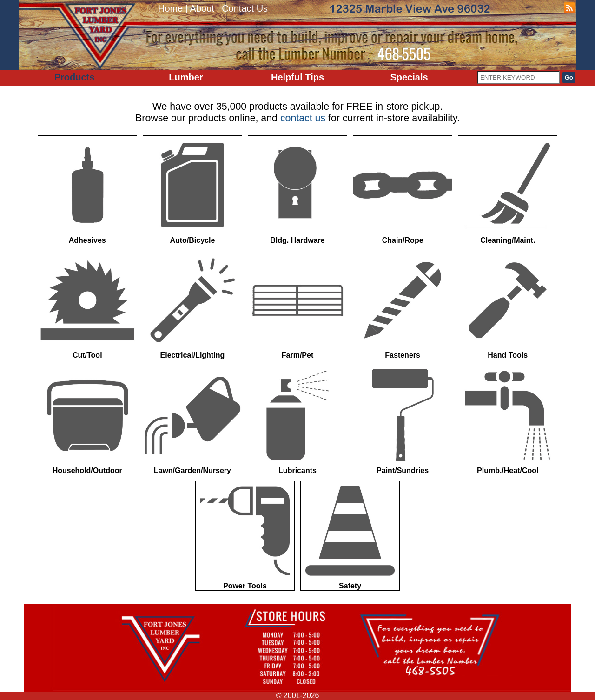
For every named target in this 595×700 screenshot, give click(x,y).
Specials (409, 77)
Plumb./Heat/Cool (508, 420)
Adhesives (87, 190)
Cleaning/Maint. (508, 190)
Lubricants (297, 420)
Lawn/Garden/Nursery (192, 420)
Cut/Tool (87, 305)
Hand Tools (508, 305)
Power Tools (245, 536)
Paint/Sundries (403, 420)
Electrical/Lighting (192, 305)
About (202, 8)
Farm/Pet (297, 305)
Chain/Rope (403, 190)
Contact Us (245, 8)
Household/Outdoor (87, 420)
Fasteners (403, 305)
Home (170, 8)
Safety (350, 536)
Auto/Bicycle (192, 190)
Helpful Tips (297, 77)
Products (75, 77)
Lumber (186, 77)
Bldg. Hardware (297, 190)
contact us (303, 118)
